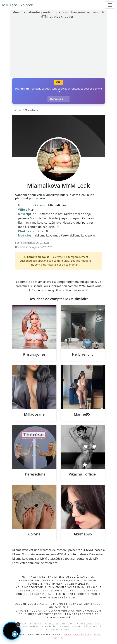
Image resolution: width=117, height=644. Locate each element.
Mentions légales (77, 634)
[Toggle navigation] (110, 5)
